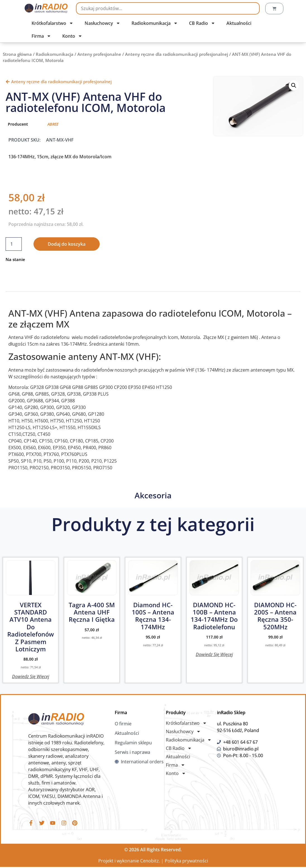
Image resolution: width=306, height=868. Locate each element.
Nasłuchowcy (102, 23)
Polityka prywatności (186, 862)
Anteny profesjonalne (99, 54)
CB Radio (202, 23)
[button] (294, 85)
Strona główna (17, 54)
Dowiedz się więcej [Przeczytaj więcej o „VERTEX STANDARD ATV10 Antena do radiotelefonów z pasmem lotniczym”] (31, 676)
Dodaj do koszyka (67, 244)
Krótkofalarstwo (52, 23)
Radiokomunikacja (155, 23)
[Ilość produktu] (14, 244)
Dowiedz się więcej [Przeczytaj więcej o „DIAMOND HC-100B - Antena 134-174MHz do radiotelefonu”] (214, 654)
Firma (41, 36)
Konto (72, 36)
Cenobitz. (150, 862)
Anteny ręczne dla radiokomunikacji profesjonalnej (177, 54)
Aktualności (239, 23)
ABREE (53, 124)
